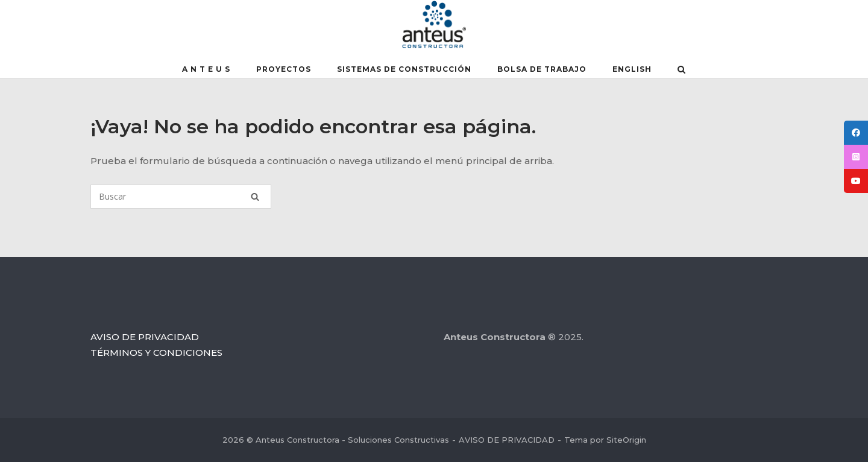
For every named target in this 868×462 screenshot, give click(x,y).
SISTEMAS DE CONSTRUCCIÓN (404, 69)
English (632, 69)
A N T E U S (206, 69)
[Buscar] (181, 197)
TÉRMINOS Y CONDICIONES (156, 353)
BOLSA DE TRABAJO (542, 69)
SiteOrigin (626, 440)
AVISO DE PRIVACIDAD (145, 337)
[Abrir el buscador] (681, 71)
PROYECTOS (284, 69)
